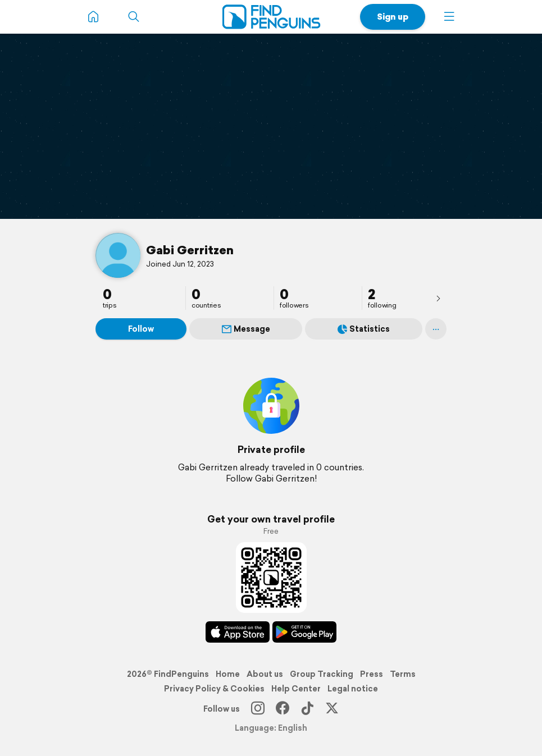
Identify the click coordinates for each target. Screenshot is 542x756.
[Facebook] (283, 709)
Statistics (364, 329)
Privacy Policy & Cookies (214, 689)
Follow (141, 329)
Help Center (296, 689)
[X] (332, 709)
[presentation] (438, 298)
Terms (403, 674)
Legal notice (353, 689)
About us (265, 674)
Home (228, 674)
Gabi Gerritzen (190, 250)
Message (246, 329)
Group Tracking (322, 674)
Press (372, 674)
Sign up (393, 17)
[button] (449, 17)
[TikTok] (307, 709)
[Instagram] (258, 709)
